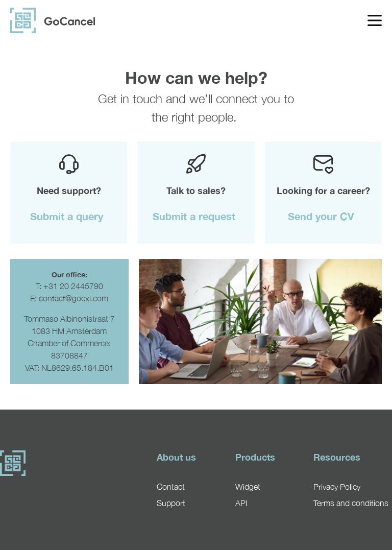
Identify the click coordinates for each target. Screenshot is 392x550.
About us (176, 457)
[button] (69, 216)
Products (255, 457)
